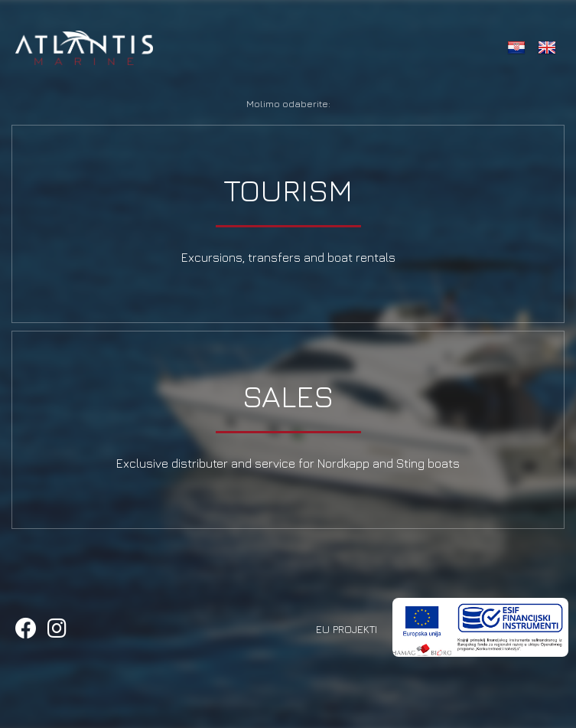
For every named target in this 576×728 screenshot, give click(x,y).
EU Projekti (347, 629)
